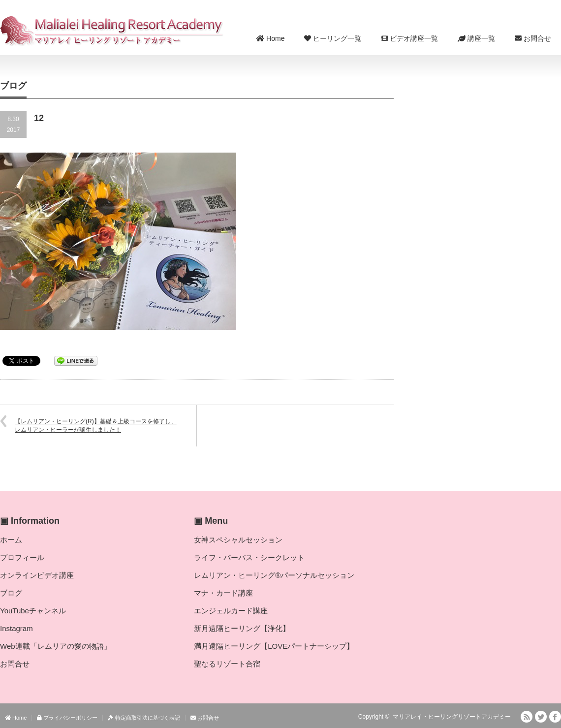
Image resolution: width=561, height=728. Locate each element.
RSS (527, 717)
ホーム (11, 540)
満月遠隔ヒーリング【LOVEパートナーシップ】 (274, 646)
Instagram (16, 628)
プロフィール (22, 557)
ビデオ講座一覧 (409, 38)
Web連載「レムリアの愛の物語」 (56, 646)
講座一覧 (476, 38)
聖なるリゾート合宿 (227, 664)
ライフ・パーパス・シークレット (249, 557)
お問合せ (533, 38)
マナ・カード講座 (223, 593)
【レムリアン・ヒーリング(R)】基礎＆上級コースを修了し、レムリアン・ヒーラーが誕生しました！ (96, 426)
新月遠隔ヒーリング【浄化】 (242, 628)
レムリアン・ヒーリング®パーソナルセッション (274, 575)
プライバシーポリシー (67, 718)
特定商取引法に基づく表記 (144, 718)
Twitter (541, 717)
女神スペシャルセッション (238, 540)
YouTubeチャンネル (33, 611)
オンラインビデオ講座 (37, 575)
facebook (555, 717)
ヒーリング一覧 (333, 38)
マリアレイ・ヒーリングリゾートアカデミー (452, 717)
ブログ (11, 593)
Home (270, 38)
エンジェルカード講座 (231, 611)
